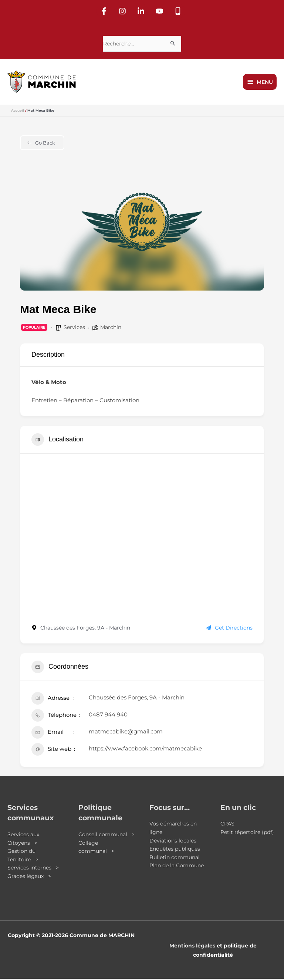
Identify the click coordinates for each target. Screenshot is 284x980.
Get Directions (229, 629)
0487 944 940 (108, 715)
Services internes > (33, 869)
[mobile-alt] (179, 10)
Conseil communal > (106, 835)
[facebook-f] (105, 10)
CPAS (227, 825)
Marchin (111, 328)
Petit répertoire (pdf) (247, 833)
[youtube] (160, 10)
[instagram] (124, 10)
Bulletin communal (175, 858)
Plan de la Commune (177, 867)
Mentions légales (192, 946)
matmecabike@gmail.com (126, 732)
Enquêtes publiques (175, 850)
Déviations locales (173, 841)
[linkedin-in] (142, 10)
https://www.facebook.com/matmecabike (145, 749)
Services (74, 328)
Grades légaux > (29, 877)
